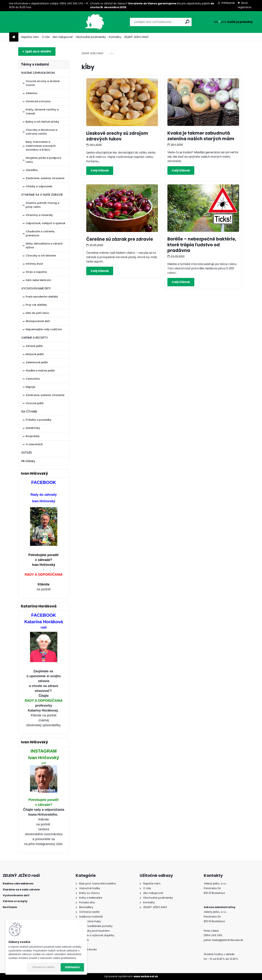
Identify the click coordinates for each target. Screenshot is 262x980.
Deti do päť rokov (37, 313)
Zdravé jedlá (34, 346)
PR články (28, 461)
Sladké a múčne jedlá (40, 371)
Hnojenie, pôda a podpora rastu (43, 160)
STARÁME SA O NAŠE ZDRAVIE (42, 195)
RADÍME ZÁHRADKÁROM (38, 73)
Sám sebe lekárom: (38, 280)
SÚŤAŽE (27, 453)
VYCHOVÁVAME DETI (36, 288)
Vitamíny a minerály (39, 215)
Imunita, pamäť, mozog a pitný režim (42, 205)
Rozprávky (33, 436)
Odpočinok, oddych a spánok (45, 223)
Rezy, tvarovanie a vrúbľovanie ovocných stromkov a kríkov (41, 146)
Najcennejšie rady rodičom (44, 329)
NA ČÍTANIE (29, 412)
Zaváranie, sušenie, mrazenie (45, 178)
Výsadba (32, 170)
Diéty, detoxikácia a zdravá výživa (44, 246)
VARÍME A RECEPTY (35, 338)
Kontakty (115, 37)
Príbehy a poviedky (38, 420)
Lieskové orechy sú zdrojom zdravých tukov (117, 136)
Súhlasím (72, 967)
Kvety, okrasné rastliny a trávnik (42, 112)
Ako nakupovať (63, 37)
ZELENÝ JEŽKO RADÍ (136, 37)
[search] (167, 22)
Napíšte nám (30, 37)
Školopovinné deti (38, 321)
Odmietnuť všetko (43, 967)
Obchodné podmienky (91, 37)
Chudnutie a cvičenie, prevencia (40, 233)
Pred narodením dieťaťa (42, 297)
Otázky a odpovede (39, 186)
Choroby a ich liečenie (41, 256)
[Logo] (34, 22)
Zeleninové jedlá (37, 362)
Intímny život (34, 264)
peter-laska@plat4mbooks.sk (223, 940)
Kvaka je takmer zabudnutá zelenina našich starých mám (201, 136)
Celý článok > (100, 171)
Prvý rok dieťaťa (36, 305)
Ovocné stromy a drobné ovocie (43, 83)
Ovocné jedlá (35, 403)
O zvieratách (34, 444)
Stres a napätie (36, 272)
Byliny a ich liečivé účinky (42, 122)
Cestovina (33, 379)
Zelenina (31, 93)
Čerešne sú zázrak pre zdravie (120, 239)
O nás (46, 37)
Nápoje (30, 387)
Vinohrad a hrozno (38, 101)
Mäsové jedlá (35, 354)
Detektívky (33, 428)
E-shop (37, 51)
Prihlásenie (228, 3)
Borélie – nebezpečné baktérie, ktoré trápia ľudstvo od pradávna (202, 245)
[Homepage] (14, 37)
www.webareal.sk (146, 976)
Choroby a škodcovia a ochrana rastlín (41, 132)
